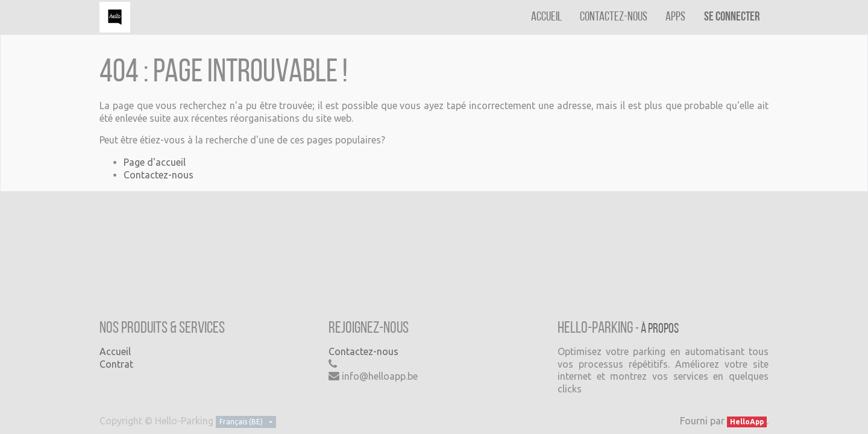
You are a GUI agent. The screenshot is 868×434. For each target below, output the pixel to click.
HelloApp (747, 422)
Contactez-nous (159, 175)
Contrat (116, 364)
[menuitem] (546, 17)
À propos (660, 329)
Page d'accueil (155, 162)
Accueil (115, 351)
